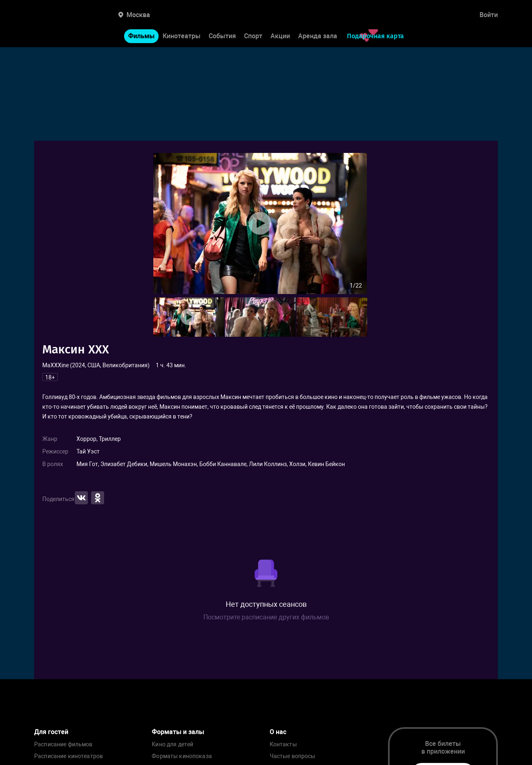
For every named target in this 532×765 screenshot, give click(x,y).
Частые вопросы (293, 756)
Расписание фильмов (63, 744)
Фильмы (141, 36)
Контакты (283, 744)
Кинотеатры (182, 36)
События (222, 36)
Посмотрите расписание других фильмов (266, 617)
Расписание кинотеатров (69, 756)
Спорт (253, 36)
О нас (278, 732)
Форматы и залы (178, 732)
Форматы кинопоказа (182, 756)
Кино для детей (172, 744)
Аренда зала (318, 36)
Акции (280, 36)
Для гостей (51, 732)
